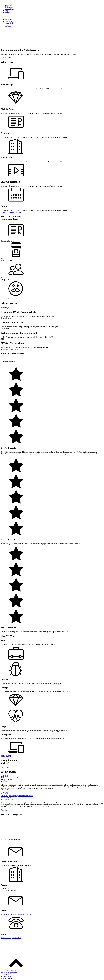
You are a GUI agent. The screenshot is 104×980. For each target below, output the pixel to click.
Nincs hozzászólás (7, 782)
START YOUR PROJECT (9, 349)
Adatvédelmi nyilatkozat (9, 973)
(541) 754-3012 (16, 938)
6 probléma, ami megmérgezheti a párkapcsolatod (17, 796)
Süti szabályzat (6, 975)
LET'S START (6, 767)
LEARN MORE (6, 58)
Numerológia (9, 9)
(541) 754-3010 (6, 938)
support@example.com (25, 914)
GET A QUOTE (6, 212)
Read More (4, 792)
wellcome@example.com (9, 914)
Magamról (8, 5)
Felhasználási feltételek (8, 971)
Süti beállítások (6, 976)
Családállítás (9, 7)
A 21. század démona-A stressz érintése (14, 778)
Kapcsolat (8, 12)
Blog (6, 11)
